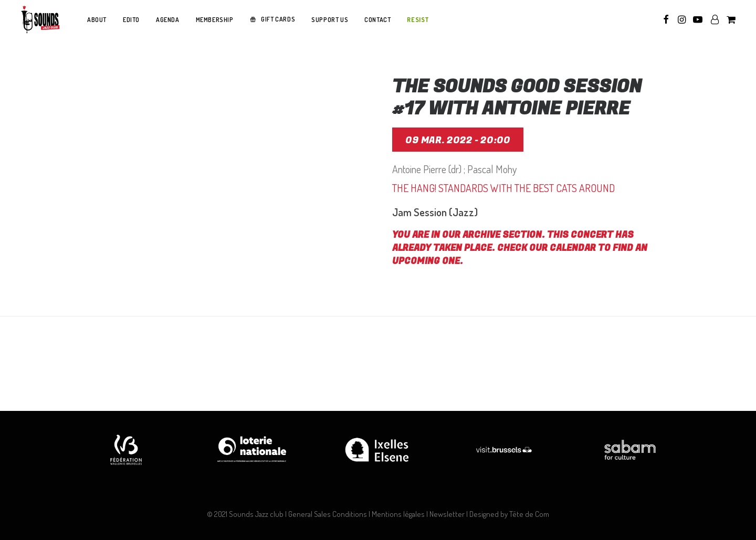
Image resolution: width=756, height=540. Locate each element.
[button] (666, 19)
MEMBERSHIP (215, 20)
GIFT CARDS (278, 19)
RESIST (418, 20)
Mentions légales (398, 514)
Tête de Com (529, 514)
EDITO (131, 20)
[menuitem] (97, 20)
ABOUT (97, 20)
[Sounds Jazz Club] (40, 19)
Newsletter (447, 514)
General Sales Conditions (328, 514)
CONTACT (377, 20)
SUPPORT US (330, 20)
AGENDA (168, 20)
